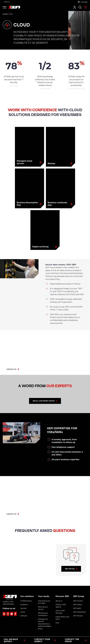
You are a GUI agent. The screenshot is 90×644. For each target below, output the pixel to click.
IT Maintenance (25, 595)
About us (58, 595)
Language (84, 2)
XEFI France (77, 599)
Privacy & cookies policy (52, 634)
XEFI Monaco (78, 610)
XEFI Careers (78, 595)
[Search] (80, 7)
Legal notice (36, 634)
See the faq (70, 563)
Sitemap (67, 634)
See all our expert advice (44, 395)
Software (23, 610)
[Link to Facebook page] (15, 608)
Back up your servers (45, 601)
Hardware (24, 599)
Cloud (22, 606)
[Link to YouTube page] (12, 608)
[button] (5, 7)
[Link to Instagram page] (8, 608)
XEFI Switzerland (79, 606)
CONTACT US (11, 363)
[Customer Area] (75, 7)
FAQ (57, 617)
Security (23, 602)
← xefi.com (6, 2)
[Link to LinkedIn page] (4, 608)
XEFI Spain (77, 602)
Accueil (5, 14)
